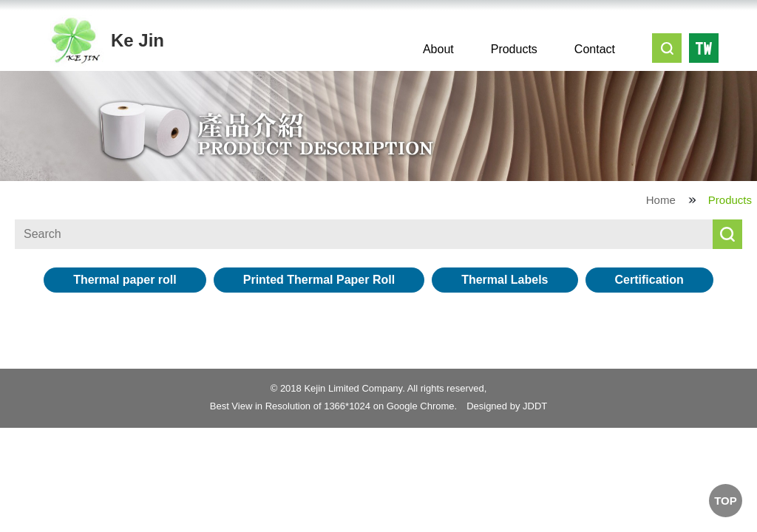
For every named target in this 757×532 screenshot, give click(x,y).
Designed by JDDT (507, 406)
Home (661, 200)
